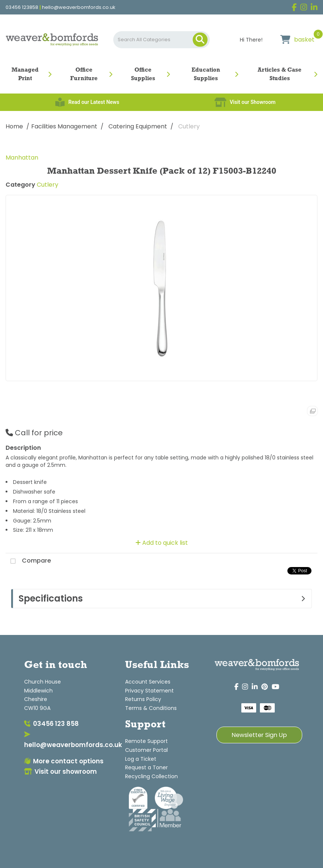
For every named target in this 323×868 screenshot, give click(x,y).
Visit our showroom (61, 772)
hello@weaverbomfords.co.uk (79, 7)
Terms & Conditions (151, 708)
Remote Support (146, 741)
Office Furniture (84, 74)
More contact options (64, 761)
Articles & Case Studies (280, 74)
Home (14, 126)
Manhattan (22, 158)
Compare (28, 561)
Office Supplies (143, 74)
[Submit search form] (200, 40)
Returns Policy (143, 699)
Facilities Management (64, 126)
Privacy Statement (149, 691)
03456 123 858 (51, 724)
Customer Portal (146, 750)
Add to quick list (162, 543)
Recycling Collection (151, 776)
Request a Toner (146, 767)
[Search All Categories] (161, 40)
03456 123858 (22, 7)
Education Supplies (206, 74)
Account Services (148, 682)
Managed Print (25, 74)
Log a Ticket (141, 759)
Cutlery (189, 126)
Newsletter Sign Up (259, 735)
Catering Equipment (138, 126)
